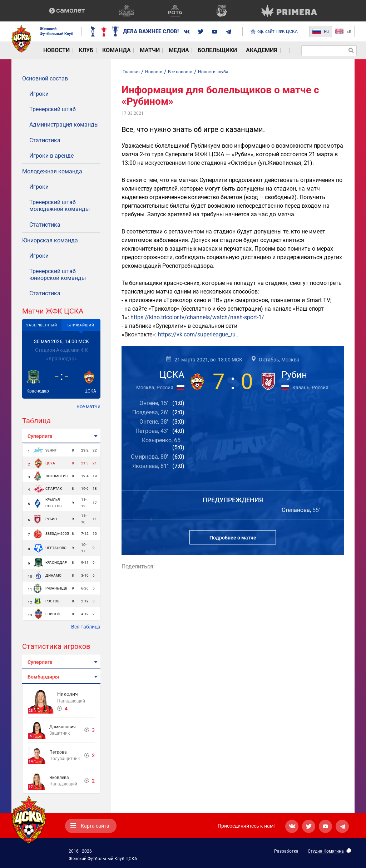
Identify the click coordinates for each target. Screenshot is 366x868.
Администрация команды (64, 125)
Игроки (39, 94)
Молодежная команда (52, 171)
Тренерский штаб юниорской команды (58, 275)
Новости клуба (213, 72)
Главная (131, 72)
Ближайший (81, 325)
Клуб (77, 50)
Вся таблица (86, 627)
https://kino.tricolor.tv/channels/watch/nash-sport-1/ (197, 317)
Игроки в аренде (51, 156)
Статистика (45, 140)
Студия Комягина (326, 851)
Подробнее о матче (233, 538)
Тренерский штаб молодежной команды (60, 206)
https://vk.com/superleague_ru (197, 334)
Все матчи (88, 406)
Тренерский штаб (53, 109)
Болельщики (187, 50)
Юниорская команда (50, 240)
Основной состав (45, 78)
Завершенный (42, 325)
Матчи (130, 50)
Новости (52, 50)
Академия (226, 50)
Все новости (180, 72)
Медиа (154, 50)
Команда (102, 50)
